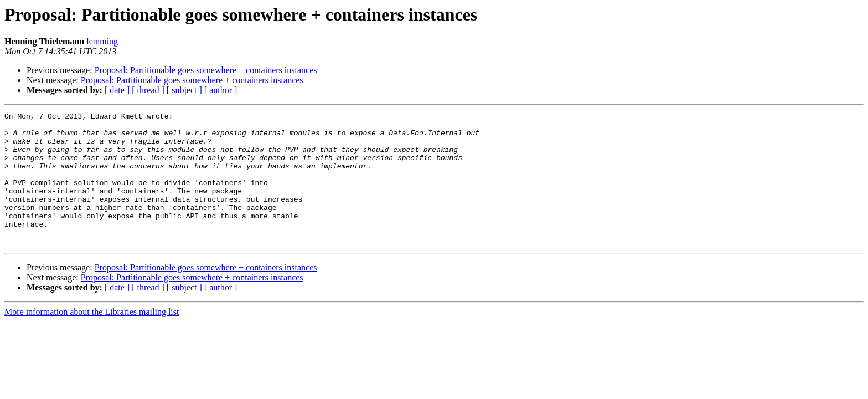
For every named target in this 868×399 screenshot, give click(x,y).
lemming (102, 41)
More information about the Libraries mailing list (92, 338)
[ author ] (221, 90)
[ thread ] (148, 90)
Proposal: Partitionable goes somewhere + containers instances (206, 70)
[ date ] (117, 90)
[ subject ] (184, 90)
